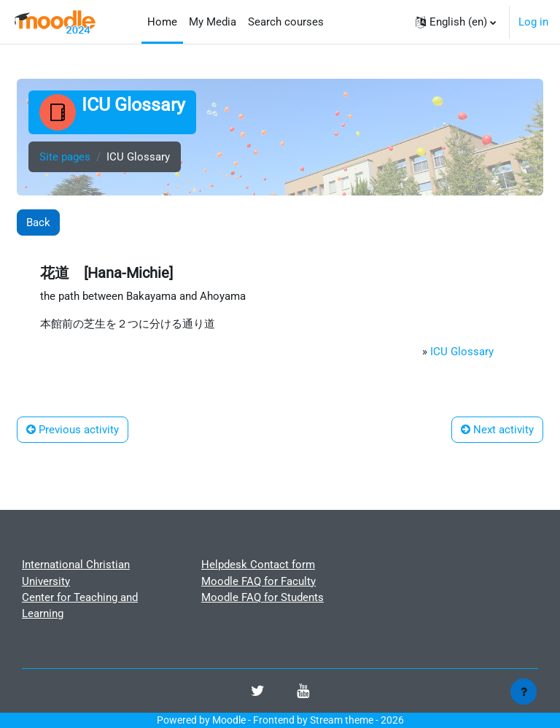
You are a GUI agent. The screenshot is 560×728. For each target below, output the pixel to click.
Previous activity (73, 430)
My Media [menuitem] (213, 22)
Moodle (229, 720)
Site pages (65, 157)
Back (38, 222)
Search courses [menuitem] (286, 22)
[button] (456, 22)
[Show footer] (524, 692)
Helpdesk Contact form (258, 565)
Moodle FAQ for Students (262, 597)
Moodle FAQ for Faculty (258, 581)
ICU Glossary (462, 352)
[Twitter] (258, 692)
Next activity (497, 430)
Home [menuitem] (162, 22)
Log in (533, 22)
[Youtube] (303, 692)
